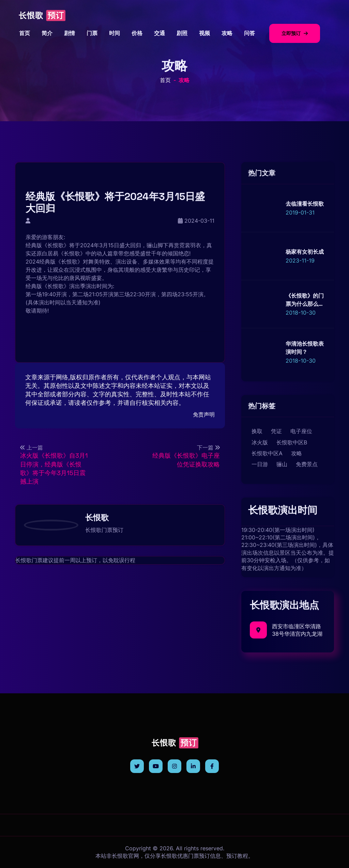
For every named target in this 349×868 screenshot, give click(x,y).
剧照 (182, 33)
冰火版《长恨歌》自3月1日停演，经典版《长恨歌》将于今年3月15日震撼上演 (54, 468)
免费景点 (307, 464)
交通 (160, 33)
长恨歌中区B (292, 442)
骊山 (282, 464)
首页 (25, 33)
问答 (249, 33)
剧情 (70, 33)
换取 (257, 431)
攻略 (227, 33)
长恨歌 (56, 245)
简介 (47, 33)
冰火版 (260, 442)
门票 (92, 33)
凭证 (276, 431)
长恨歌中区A (267, 453)
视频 (204, 33)
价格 (137, 33)
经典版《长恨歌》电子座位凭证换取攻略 (186, 460)
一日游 (260, 464)
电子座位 (301, 431)
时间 (115, 33)
